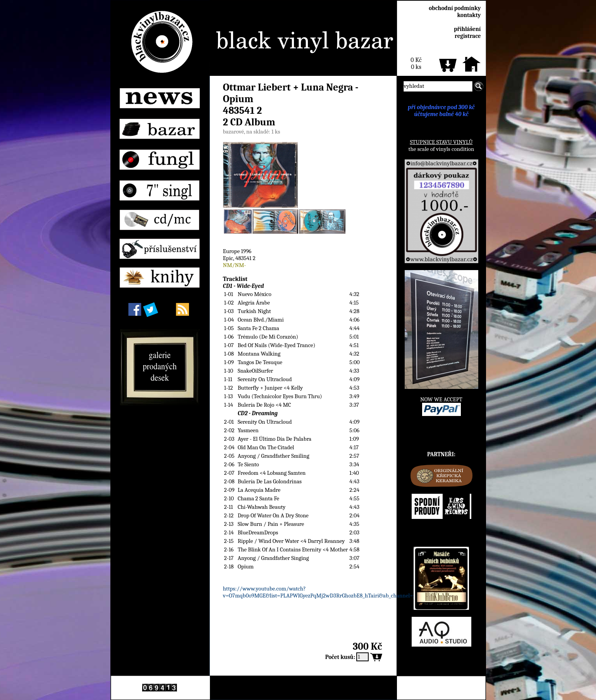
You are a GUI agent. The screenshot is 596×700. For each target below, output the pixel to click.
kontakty (469, 15)
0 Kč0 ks (416, 63)
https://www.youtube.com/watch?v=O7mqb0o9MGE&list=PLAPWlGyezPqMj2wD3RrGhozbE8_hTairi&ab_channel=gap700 (327, 592)
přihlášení (467, 29)
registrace (468, 36)
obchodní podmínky (455, 8)
